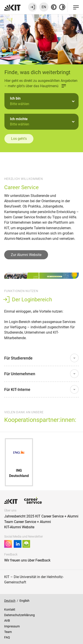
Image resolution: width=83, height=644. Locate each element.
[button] (41, 101)
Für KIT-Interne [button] (17, 389)
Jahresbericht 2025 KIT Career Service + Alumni (41, 516)
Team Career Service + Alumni (28, 522)
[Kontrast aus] (62, 7)
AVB (7, 621)
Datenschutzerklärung (19, 615)
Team (8, 632)
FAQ (7, 637)
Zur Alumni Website (26, 255)
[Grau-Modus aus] (54, 7)
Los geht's (19, 139)
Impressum (12, 626)
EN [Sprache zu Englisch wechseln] (44, 7)
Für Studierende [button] (18, 358)
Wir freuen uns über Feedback (27, 560)
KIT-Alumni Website (19, 527)
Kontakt (10, 609)
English (24, 601)
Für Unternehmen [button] (20, 374)
